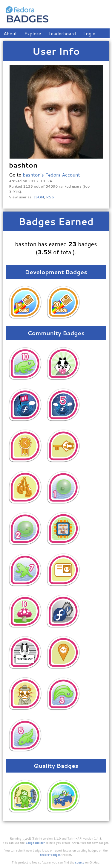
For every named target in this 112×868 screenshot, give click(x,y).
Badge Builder (35, 843)
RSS (50, 197)
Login (89, 33)
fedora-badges (50, 855)
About (10, 33)
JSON (39, 197)
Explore (33, 33)
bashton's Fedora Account (51, 175)
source (80, 862)
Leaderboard (62, 33)
